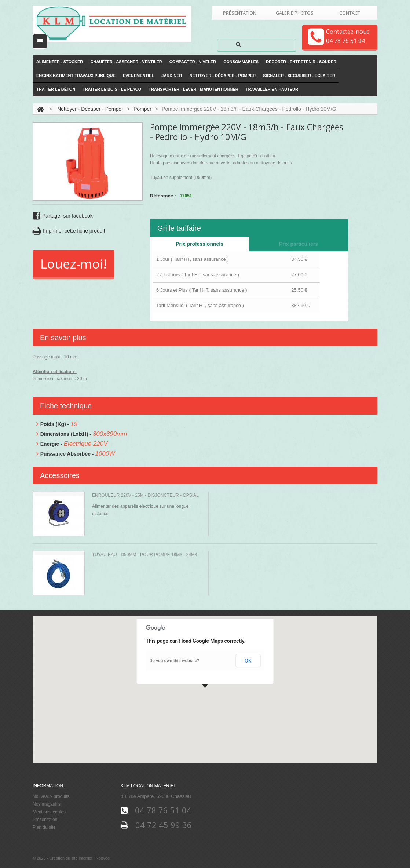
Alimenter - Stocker (60, 62)
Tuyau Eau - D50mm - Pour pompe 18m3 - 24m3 (145, 555)
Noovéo (103, 858)
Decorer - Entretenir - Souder (301, 62)
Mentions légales (49, 812)
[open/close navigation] (40, 41)
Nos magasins (47, 804)
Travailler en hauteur (272, 90)
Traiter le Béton (56, 90)
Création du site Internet (71, 858)
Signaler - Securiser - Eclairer (299, 76)
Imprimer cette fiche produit (69, 231)
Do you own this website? (175, 661)
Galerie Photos (294, 13)
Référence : (163, 196)
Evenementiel (139, 76)
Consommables (241, 62)
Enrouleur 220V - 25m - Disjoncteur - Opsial (145, 495)
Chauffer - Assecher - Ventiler (126, 62)
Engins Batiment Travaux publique (76, 76)
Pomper (142, 109)
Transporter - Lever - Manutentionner (193, 90)
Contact (350, 13)
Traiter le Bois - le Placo (112, 90)
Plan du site (44, 827)
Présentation (240, 13)
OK (248, 661)
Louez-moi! (74, 264)
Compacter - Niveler (193, 62)
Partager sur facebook (63, 216)
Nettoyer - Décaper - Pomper (223, 76)
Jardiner (172, 76)
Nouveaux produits (51, 796)
